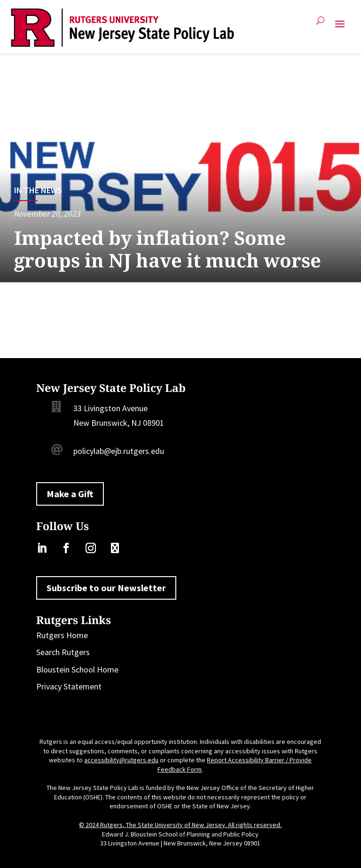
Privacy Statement (69, 686)
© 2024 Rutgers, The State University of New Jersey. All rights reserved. (180, 825)
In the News (38, 190)
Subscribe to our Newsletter (106, 588)
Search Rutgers (63, 652)
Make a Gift (70, 494)
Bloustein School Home (77, 669)
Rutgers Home (62, 635)
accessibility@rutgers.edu (121, 760)
